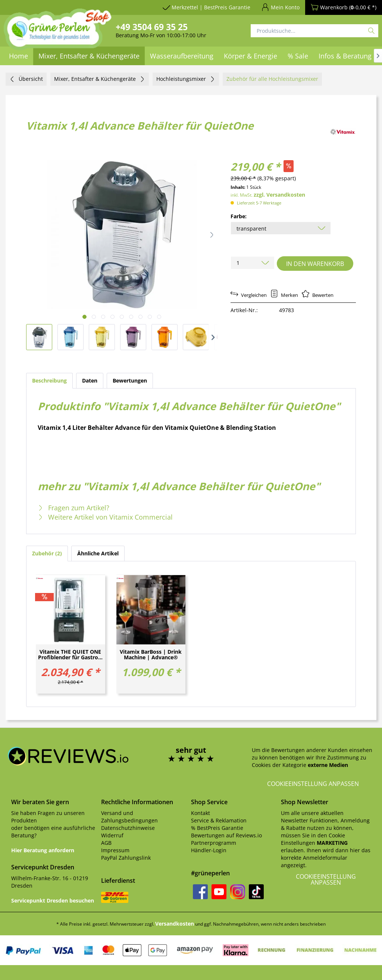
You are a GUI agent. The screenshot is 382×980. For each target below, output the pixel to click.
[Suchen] (371, 31)
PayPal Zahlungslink (126, 858)
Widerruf (112, 835)
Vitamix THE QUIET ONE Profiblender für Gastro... (70, 655)
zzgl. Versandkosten (279, 195)
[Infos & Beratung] (345, 56)
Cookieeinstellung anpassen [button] (313, 784)
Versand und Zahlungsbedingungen (129, 817)
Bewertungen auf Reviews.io (226, 835)
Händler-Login (209, 850)
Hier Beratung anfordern (43, 850)
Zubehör (47, 553)
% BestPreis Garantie (217, 828)
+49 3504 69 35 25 (152, 27)
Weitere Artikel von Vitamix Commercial (105, 517)
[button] (212, 235)
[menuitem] (182, 56)
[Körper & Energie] (251, 56)
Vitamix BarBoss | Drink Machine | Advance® (151, 655)
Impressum (115, 850)
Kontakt (201, 813)
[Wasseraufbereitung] (182, 56)
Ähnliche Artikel (98, 553)
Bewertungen (130, 380)
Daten (90, 380)
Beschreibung (49, 380)
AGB (106, 843)
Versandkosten (175, 924)
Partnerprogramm (214, 843)
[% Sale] (298, 56)
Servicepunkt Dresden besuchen (53, 900)
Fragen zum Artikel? (73, 508)
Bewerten (318, 295)
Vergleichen (249, 295)
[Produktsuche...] (314, 31)
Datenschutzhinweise (128, 828)
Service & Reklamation (219, 820)
